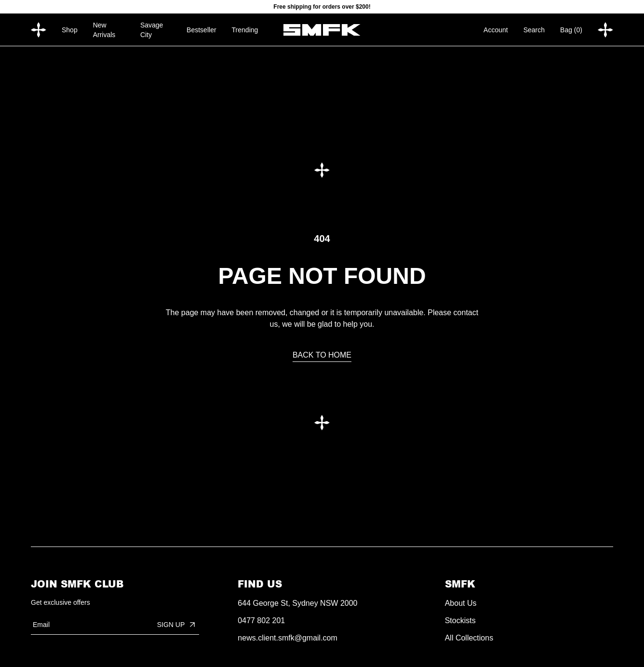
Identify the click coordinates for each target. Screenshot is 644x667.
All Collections (469, 638)
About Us (461, 603)
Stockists (460, 620)
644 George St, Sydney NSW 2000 (297, 603)
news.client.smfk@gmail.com (288, 638)
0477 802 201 (261, 620)
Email (41, 625)
